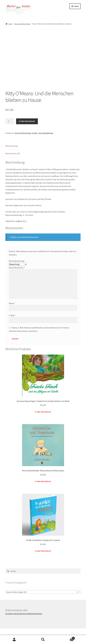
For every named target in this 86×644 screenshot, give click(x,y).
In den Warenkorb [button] (43, 427)
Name (12, 319)
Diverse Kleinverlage (22, 24)
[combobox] (43, 607)
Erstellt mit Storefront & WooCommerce (24, 629)
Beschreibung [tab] (12, 161)
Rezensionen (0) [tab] (13, 169)
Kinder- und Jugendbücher (43, 149)
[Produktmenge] (10, 137)
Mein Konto (14, 640)
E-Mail (12, 331)
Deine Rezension (17, 283)
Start (10, 24)
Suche (43, 640)
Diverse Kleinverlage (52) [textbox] (42, 608)
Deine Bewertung (17, 276)
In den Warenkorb (27, 137)
